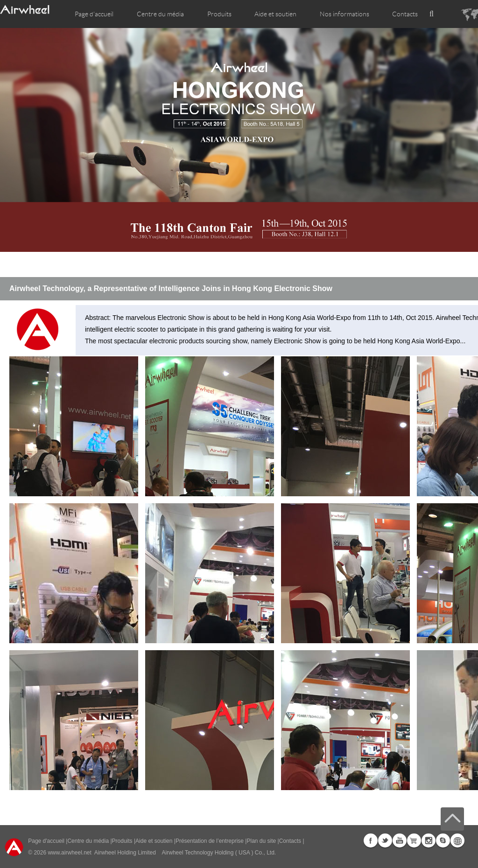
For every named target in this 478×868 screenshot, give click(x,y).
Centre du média (88, 841)
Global (457, 840)
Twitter (385, 840)
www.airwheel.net (69, 853)
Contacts (405, 14)
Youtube (400, 840)
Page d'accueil (94, 14)
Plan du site (261, 841)
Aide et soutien (275, 14)
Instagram (429, 840)
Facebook (371, 840)
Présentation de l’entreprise (210, 841)
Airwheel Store (414, 840)
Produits (219, 14)
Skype (443, 840)
